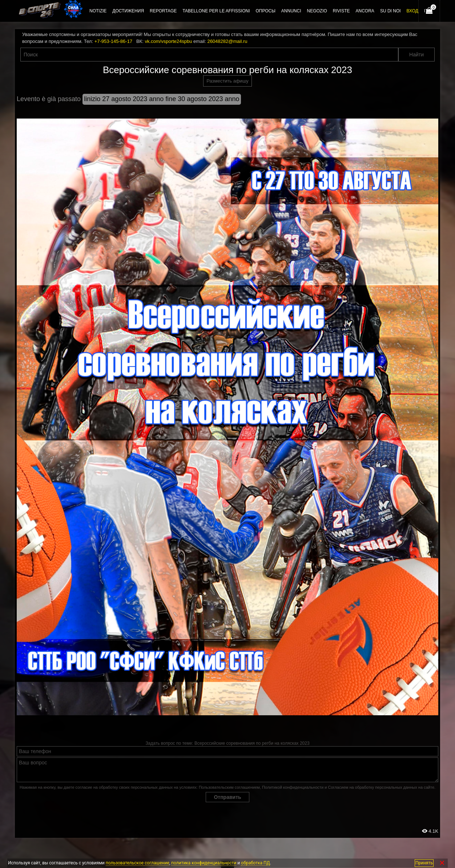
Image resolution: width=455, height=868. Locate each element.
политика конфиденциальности (204, 863)
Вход (412, 11)
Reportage (163, 11)
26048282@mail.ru (227, 41)
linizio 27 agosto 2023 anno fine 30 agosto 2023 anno (162, 99)
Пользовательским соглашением (229, 787)
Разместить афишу (227, 81)
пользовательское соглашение (138, 863)
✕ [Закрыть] (442, 863)
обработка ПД (255, 863)
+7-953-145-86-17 (113, 41)
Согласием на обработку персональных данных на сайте (381, 787)
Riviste (341, 11)
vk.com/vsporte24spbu (168, 41)
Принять (424, 863)
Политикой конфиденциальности (293, 787)
